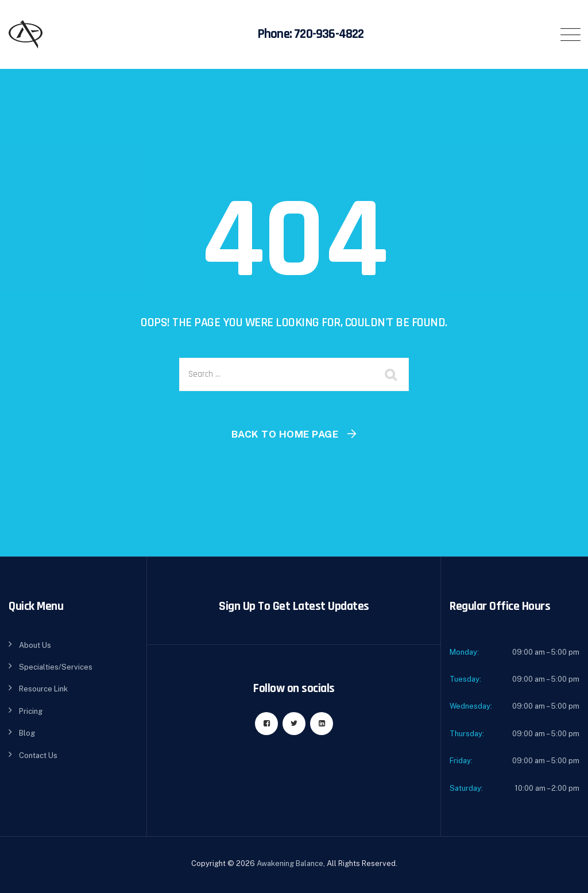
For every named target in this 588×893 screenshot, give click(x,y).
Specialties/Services (56, 667)
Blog (27, 733)
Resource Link (43, 689)
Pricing (31, 711)
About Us (35, 645)
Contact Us (38, 755)
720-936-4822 (329, 34)
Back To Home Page (285, 434)
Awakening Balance (290, 863)
